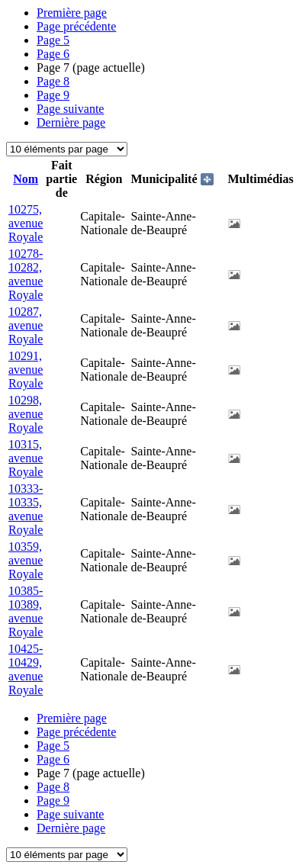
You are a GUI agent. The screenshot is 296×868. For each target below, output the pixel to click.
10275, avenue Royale (26, 223)
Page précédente (76, 26)
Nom (26, 179)
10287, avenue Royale (26, 325)
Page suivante (70, 109)
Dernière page (71, 122)
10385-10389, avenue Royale (26, 611)
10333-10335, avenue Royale (26, 509)
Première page (72, 13)
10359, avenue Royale (26, 560)
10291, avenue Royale (26, 370)
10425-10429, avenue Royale (26, 669)
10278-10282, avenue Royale (26, 274)
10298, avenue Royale (26, 414)
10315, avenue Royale (26, 458)
